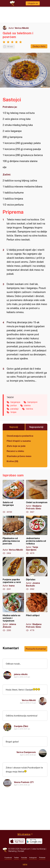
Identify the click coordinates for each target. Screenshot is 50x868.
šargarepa (15, 402)
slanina (27, 405)
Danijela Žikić (21, 726)
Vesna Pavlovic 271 (24, 782)
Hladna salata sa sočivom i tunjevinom (13, 612)
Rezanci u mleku (15, 451)
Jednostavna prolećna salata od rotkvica (37, 535)
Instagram (33, 858)
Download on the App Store (17, 841)
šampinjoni (32, 402)
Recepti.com (5, 850)
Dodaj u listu (39, 46)
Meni (25, 865)
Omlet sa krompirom (37, 497)
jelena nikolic (21, 674)
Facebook (8, 858)
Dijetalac (37, 574)
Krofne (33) (12, 461)
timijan (13, 412)
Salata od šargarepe (13, 497)
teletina (29, 409)
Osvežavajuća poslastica (20, 436)
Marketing (12, 851)
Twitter (16, 858)
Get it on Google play (34, 841)
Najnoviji (14, 427)
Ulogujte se (33, 3)
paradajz (15, 409)
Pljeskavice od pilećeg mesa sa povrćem (13, 535)
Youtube (24, 858)
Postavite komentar (36, 649)
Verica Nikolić (22, 28)
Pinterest (42, 858)
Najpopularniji (36, 427)
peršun (14, 405)
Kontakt (21, 851)
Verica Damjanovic (26, 752)
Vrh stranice (24, 834)
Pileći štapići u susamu (19, 441)
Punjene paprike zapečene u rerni (13, 574)
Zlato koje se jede (16, 446)
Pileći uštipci (37, 612)
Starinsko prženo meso (19, 456)
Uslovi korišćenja (38, 849)
